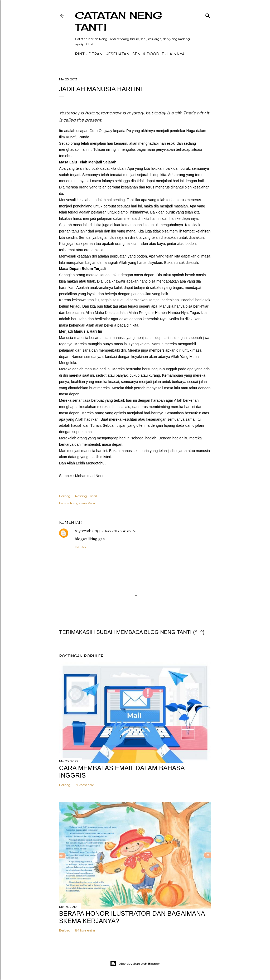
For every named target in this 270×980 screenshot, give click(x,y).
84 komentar (85, 930)
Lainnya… (177, 54)
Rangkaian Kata (83, 503)
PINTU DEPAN (89, 54)
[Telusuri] (208, 15)
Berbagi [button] (65, 496)
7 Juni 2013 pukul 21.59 (119, 531)
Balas (80, 547)
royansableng (87, 531)
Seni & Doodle (148, 54)
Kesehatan (117, 54)
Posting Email (86, 496)
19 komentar (85, 785)
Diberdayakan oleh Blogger (135, 964)
